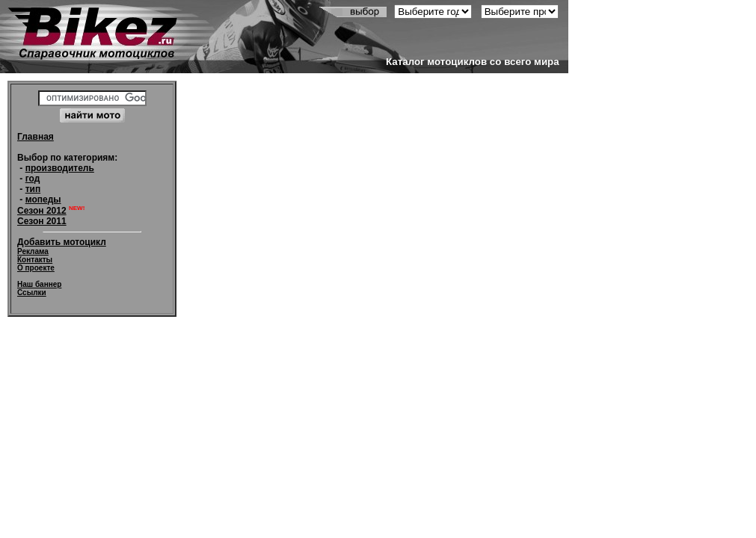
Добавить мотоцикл (62, 242)
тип (33, 189)
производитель (60, 168)
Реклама (33, 251)
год (33, 179)
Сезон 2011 (42, 221)
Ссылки (32, 293)
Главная (36, 137)
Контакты (35, 260)
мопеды (43, 200)
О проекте (36, 268)
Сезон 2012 (42, 211)
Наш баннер (39, 284)
